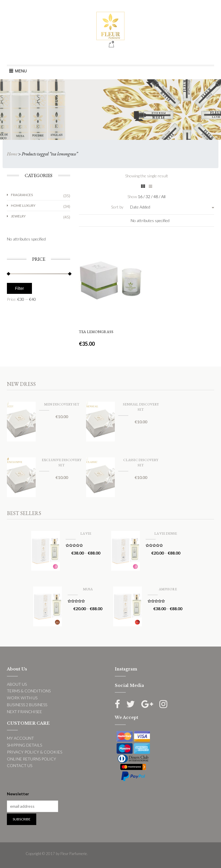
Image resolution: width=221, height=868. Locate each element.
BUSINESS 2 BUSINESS (27, 705)
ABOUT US (17, 684)
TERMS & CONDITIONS (29, 691)
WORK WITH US (22, 698)
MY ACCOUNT (20, 738)
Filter (19, 288)
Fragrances (22, 195)
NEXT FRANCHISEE (24, 712)
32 (148, 197)
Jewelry (18, 216)
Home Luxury (23, 205)
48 (156, 197)
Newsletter (18, 794)
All (163, 197)
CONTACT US (20, 765)
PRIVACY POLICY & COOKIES (35, 752)
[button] (21, 71)
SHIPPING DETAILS (24, 745)
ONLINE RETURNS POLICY (32, 759)
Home (12, 154)
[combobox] (156, 207)
